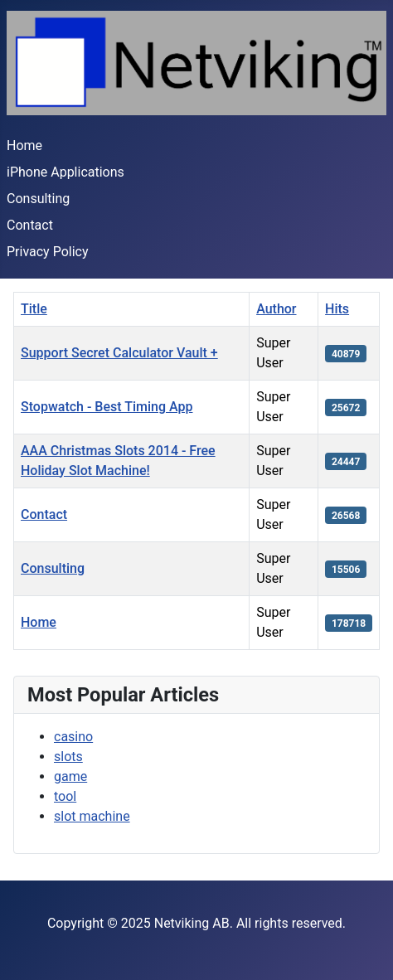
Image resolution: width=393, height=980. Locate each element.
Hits (337, 309)
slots (68, 757)
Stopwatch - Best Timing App (107, 407)
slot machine (92, 816)
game (70, 776)
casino (73, 737)
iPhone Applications (65, 172)
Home (24, 146)
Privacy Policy (48, 252)
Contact (30, 225)
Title (34, 309)
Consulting (38, 199)
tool (65, 796)
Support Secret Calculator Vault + (119, 353)
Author (276, 309)
